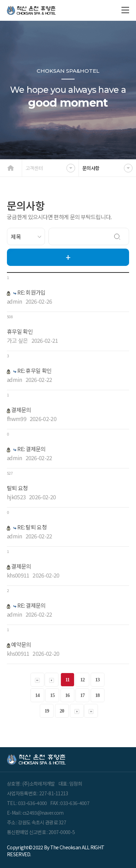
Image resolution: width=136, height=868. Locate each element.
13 (97, 680)
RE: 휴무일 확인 (34, 370)
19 (47, 711)
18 (97, 695)
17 (83, 695)
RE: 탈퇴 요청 (32, 527)
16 (67, 695)
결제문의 (21, 410)
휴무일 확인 (20, 331)
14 (38, 695)
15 (52, 695)
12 (83, 680)
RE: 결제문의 (31, 449)
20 (62, 711)
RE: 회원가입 (31, 292)
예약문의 (21, 644)
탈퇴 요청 (17, 488)
